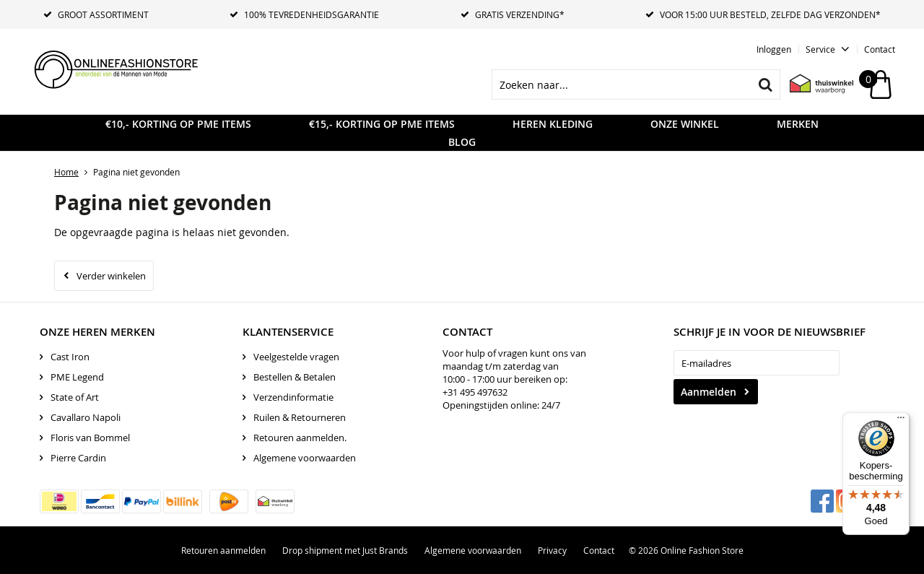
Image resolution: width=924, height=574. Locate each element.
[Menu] (901, 421)
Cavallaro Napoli (86, 417)
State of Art (75, 397)
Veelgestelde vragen (296, 357)
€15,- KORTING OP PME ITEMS (382, 124)
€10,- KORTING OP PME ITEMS (178, 124)
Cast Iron (70, 357)
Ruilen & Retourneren (300, 417)
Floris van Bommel (90, 438)
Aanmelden (709, 392)
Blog (462, 142)
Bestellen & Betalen (295, 377)
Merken (798, 124)
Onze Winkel (685, 124)
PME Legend (77, 377)
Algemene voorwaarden (305, 458)
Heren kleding (553, 124)
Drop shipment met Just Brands (345, 550)
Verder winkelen (111, 276)
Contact (880, 49)
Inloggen (774, 49)
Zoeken (765, 84)
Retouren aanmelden (223, 550)
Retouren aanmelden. (300, 438)
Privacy (552, 550)
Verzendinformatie (293, 397)
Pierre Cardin (78, 458)
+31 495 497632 (475, 392)
